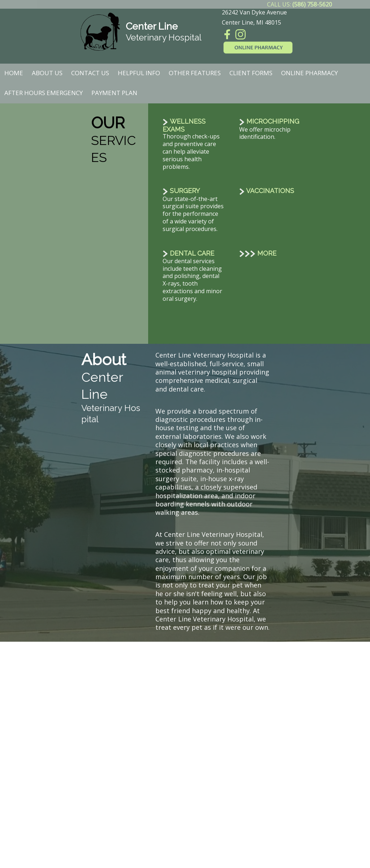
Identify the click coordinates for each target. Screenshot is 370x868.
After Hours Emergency (44, 93)
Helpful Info (139, 73)
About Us (47, 73)
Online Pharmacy (309, 73)
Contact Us (90, 73)
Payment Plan (114, 93)
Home (14, 73)
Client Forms (251, 73)
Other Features (195, 73)
